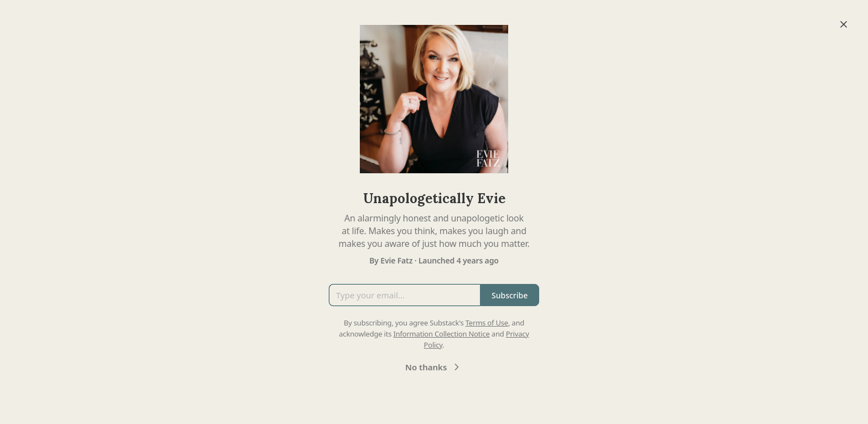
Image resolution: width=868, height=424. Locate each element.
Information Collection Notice (441, 334)
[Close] (844, 24)
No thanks (434, 367)
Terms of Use (487, 323)
